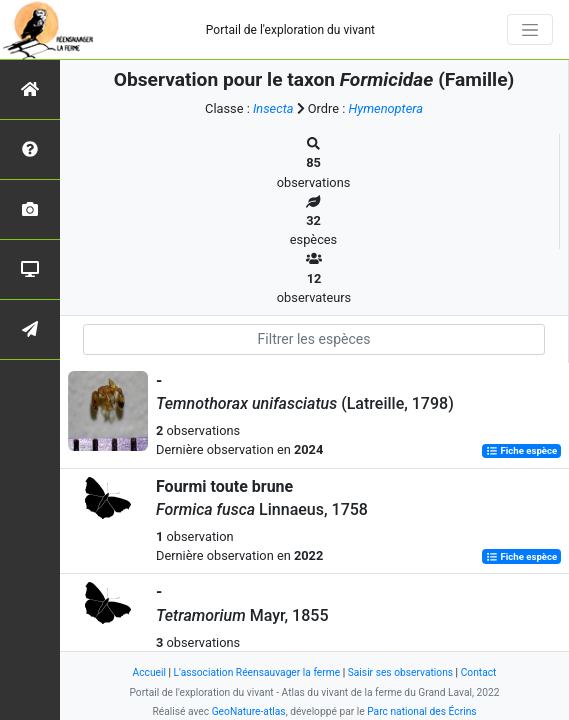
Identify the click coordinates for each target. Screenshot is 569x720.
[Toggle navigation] (530, 30)
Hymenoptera (385, 108)
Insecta (273, 108)
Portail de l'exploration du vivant (290, 30)
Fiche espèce (521, 450)
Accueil (149, 672)
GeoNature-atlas (249, 711)
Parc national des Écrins (421, 711)
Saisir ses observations (400, 672)
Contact (479, 672)
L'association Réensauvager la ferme (257, 672)
